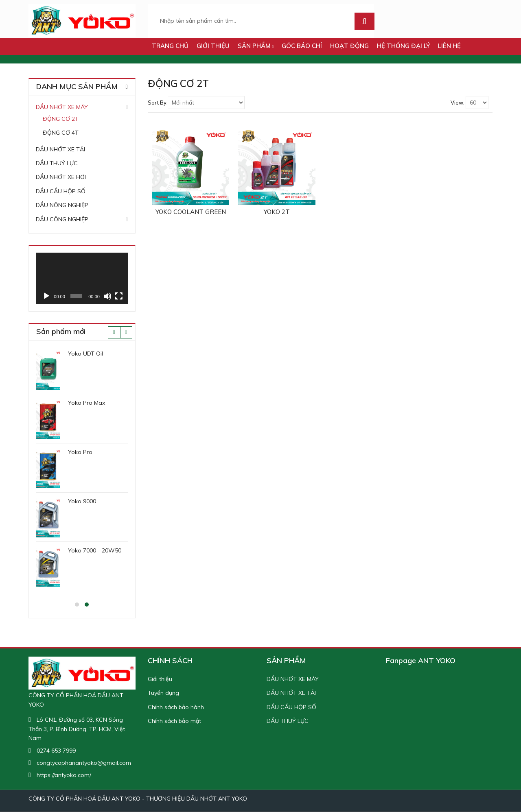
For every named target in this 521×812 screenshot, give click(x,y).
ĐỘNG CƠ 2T (61, 119)
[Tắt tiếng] (107, 296)
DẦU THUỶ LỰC (57, 163)
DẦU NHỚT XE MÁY (62, 107)
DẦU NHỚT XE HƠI (61, 177)
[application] (82, 279)
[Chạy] (46, 296)
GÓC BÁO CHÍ (302, 46)
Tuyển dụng (163, 693)
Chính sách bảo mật (174, 721)
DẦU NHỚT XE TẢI (60, 149)
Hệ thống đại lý (403, 46)
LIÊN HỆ (449, 46)
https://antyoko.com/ (64, 775)
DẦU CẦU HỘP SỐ (61, 191)
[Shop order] (206, 103)
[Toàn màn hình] (119, 296)
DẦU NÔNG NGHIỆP (62, 205)
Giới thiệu (213, 46)
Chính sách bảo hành (176, 707)
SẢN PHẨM (256, 46)
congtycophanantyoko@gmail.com (84, 763)
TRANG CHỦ (170, 46)
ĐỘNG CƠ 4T (61, 133)
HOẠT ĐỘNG (349, 46)
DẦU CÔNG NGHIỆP (62, 219)
